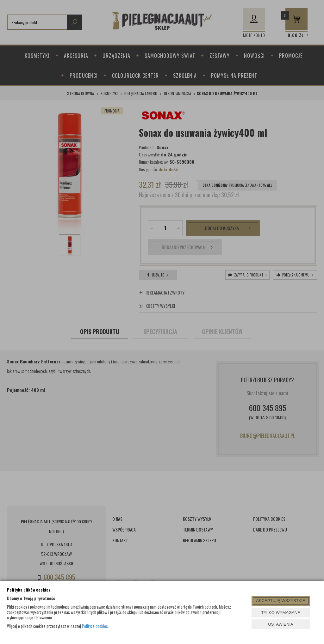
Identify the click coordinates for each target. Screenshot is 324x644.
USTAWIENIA (280, 624)
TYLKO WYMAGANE (281, 613)
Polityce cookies (95, 626)
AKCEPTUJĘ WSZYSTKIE (280, 601)
